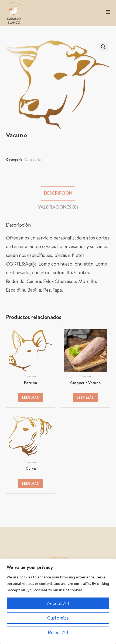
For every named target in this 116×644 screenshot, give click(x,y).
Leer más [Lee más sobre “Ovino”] (31, 483)
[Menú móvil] (106, 12)
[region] (58, 601)
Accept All (58, 603)
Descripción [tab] (58, 193)
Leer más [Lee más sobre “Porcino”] (31, 397)
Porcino (30, 383)
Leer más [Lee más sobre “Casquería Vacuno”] (85, 397)
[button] (103, 47)
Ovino (31, 469)
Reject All (58, 632)
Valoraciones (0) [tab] (58, 207)
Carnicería (33, 159)
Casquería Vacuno (85, 383)
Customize (58, 618)
